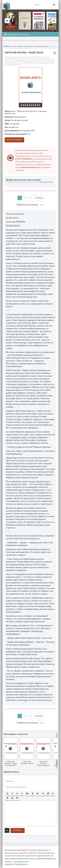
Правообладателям (21, 861)
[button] (7, 794)
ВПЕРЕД (39, 198)
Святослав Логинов (19, 120)
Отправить (18, 830)
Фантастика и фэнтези (27, 111)
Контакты (8, 861)
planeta (9, 6)
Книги (13, 111)
